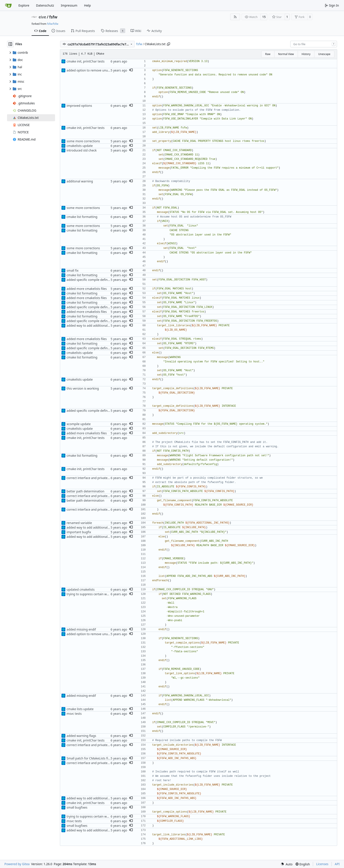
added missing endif (81, 629)
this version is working (83, 388)
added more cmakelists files (87, 289)
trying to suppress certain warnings (92, 594)
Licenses (322, 864)
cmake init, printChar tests (86, 61)
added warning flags (82, 736)
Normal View (286, 54)
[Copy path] (168, 44)
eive (42, 17)
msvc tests (74, 714)
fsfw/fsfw (53, 24)
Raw (268, 54)
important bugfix (79, 532)
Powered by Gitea (17, 864)
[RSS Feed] (235, 17)
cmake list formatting (82, 217)
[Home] (8, 5)
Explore (24, 5)
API (337, 864)
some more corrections (83, 141)
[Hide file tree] (10, 44)
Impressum (69, 5)
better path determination (86, 491)
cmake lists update (80, 709)
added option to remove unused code (94, 70)
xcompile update (79, 424)
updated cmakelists (81, 589)
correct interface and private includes (93, 478)
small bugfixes (77, 807)
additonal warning (80, 181)
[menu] (287, 864)
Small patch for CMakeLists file (89, 758)
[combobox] (314, 44)
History (306, 54)
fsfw (53, 17)
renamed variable (79, 523)
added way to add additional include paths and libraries (107, 325)
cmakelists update (80, 146)
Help (87, 5)
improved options (79, 106)
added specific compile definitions (91, 280)
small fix (73, 270)
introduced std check (82, 150)
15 (264, 17)
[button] (131, 70)
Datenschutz (45, 5)
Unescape (324, 54)
